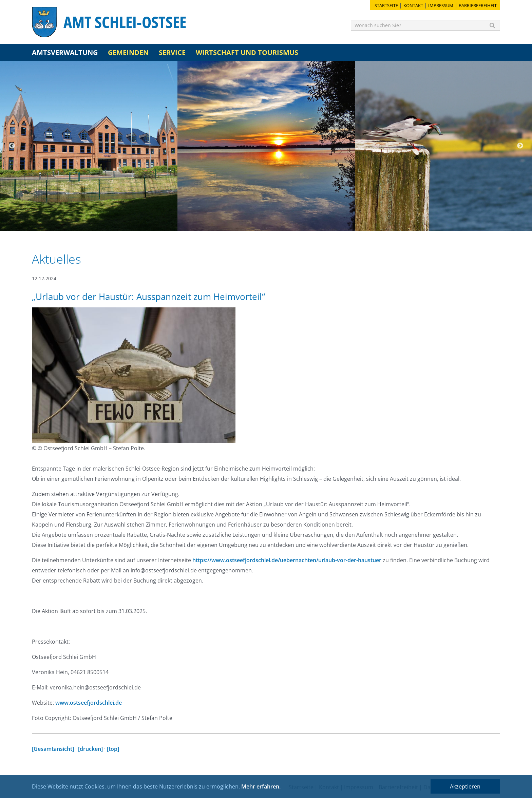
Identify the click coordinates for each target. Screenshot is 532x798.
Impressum (441, 5)
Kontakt (413, 5)
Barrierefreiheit (478, 5)
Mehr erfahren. (261, 786)
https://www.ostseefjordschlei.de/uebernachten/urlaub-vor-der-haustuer (287, 560)
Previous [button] (12, 146)
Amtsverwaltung (65, 52)
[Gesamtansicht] (53, 749)
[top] (113, 749)
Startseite (386, 5)
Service (172, 52)
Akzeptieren (465, 786)
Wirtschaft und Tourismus (247, 52)
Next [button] (520, 146)
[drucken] (90, 749)
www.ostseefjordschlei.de (89, 703)
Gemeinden (128, 52)
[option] (89, 146)
